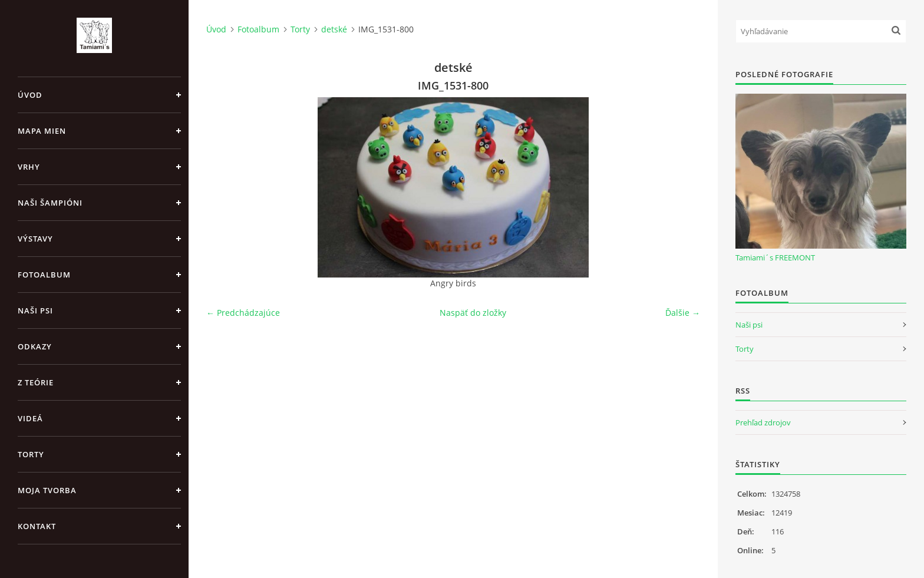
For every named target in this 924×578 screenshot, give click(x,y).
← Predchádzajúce (243, 313)
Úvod (30, 95)
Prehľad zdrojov (763, 422)
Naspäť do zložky (473, 313)
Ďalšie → (683, 313)
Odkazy (35, 346)
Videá (30, 418)
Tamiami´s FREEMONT (775, 257)
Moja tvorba (47, 490)
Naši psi (35, 311)
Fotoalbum (44, 275)
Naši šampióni (50, 203)
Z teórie (36, 382)
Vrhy (29, 167)
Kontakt (37, 526)
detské (334, 29)
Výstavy (35, 239)
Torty (31, 454)
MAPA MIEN (42, 131)
